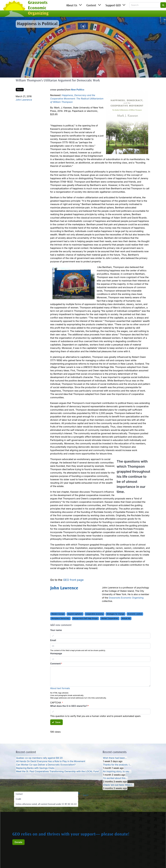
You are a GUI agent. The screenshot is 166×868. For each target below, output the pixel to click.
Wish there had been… (115, 758)
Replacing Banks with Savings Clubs (35, 768)
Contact (19, 794)
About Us (72, 6)
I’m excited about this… (115, 778)
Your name (56, 630)
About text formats (60, 688)
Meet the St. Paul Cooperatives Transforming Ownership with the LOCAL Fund (57, 771)
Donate (18, 842)
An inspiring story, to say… (117, 771)
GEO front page (73, 580)
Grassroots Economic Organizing (126, 598)
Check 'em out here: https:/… (118, 785)
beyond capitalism (75, 614)
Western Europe (58, 614)
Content (91, 6)
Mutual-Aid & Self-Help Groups (85, 618)
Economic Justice (135, 614)
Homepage (56, 653)
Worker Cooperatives (110, 618)
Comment (55, 664)
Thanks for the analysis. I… (117, 765)
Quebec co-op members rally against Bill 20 (39, 758)
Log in (86, 795)
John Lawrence (24, 100)
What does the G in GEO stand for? (69, 706)
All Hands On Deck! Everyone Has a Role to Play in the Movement (51, 761)
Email (53, 640)
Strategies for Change (115, 614)
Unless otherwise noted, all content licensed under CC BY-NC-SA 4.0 (46, 804)
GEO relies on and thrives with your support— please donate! (71, 835)
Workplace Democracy (61, 618)
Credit (18, 799)
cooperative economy (95, 614)
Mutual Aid (126, 618)
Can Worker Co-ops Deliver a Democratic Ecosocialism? (46, 765)
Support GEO (113, 6)
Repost (20, 90)
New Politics (78, 90)
